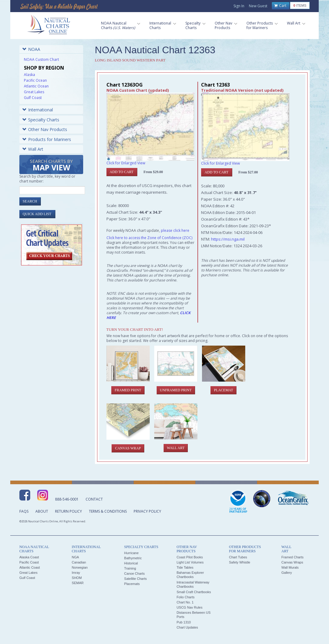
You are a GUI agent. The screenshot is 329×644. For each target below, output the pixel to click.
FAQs (24, 511)
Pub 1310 (184, 622)
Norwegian (80, 567)
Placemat (223, 390)
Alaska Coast (29, 557)
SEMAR (78, 583)
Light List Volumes (190, 562)
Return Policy (68, 511)
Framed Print (128, 390)
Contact (94, 499)
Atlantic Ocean (36, 86)
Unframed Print (176, 390)
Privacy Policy (147, 511)
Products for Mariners (47, 139)
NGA (75, 557)
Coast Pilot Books (190, 557)
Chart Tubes (238, 557)
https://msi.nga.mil (228, 239)
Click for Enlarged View (126, 163)
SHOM (77, 578)
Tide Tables (185, 567)
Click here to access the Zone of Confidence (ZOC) (149, 238)
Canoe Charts (135, 573)
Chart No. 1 (185, 602)
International (38, 110)
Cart (280, 6)
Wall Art (33, 149)
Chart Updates (187, 627)
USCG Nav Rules (190, 607)
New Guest (258, 6)
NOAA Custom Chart (41, 59)
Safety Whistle (239, 562)
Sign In (239, 6)
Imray (76, 573)
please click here (175, 230)
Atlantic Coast (30, 567)
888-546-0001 (67, 499)
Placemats (132, 584)
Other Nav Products (45, 129)
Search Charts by (51, 165)
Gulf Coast (33, 98)
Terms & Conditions (108, 511)
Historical (131, 563)
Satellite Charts (136, 579)
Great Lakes (34, 92)
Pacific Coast (29, 562)
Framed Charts (292, 557)
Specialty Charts (41, 120)
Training (130, 568)
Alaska (29, 75)
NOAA (31, 49)
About (42, 511)
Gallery (287, 573)
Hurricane (132, 553)
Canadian (79, 562)
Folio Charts (186, 597)
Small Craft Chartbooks (194, 592)
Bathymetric (133, 558)
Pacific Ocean (35, 80)
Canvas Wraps (292, 562)
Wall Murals (290, 567)
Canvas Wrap (128, 448)
